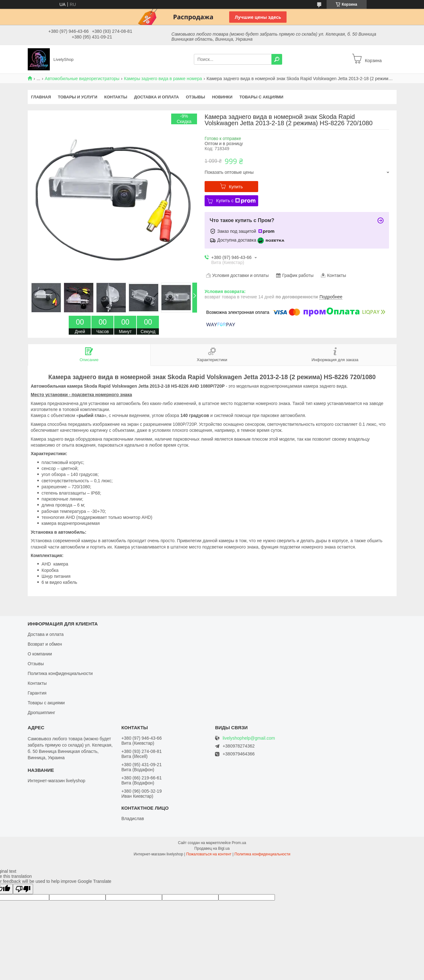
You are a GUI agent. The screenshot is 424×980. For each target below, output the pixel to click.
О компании (40, 654)
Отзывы (195, 97)
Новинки (222, 97)
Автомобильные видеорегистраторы (82, 79)
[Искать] (277, 59)
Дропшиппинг (42, 713)
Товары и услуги (78, 97)
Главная (41, 97)
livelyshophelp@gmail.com (249, 738)
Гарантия (37, 693)
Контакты (116, 97)
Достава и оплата (46, 634)
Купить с (236, 201)
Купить (236, 187)
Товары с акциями (261, 97)
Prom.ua (239, 843)
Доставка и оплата (156, 97)
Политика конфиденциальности (60, 673)
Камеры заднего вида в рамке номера (163, 79)
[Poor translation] (23, 889)
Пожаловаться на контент (209, 854)
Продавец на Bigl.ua (212, 848)
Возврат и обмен (45, 644)
